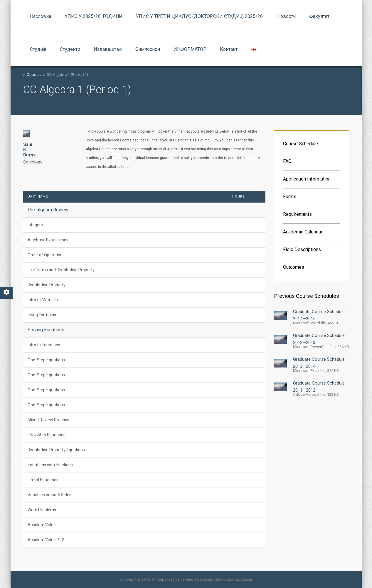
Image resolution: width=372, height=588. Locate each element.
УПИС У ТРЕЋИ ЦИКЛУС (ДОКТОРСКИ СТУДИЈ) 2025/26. (200, 16)
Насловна (41, 16)
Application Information (307, 179)
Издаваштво (108, 49)
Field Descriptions (302, 249)
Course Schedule (301, 144)
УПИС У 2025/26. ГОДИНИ (94, 16)
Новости (286, 16)
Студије (38, 49)
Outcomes (294, 267)
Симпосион (148, 49)
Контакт (229, 49)
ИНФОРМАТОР (190, 49)
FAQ (287, 161)
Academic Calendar (303, 232)
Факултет (319, 16)
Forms (290, 197)
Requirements (297, 214)
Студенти (70, 49)
